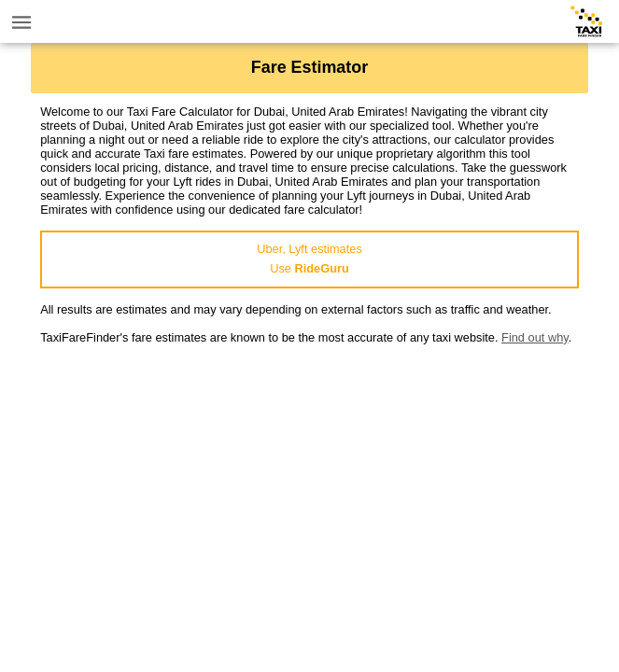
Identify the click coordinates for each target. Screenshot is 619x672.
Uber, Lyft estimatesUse (309, 259)
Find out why (535, 337)
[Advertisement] (309, 475)
